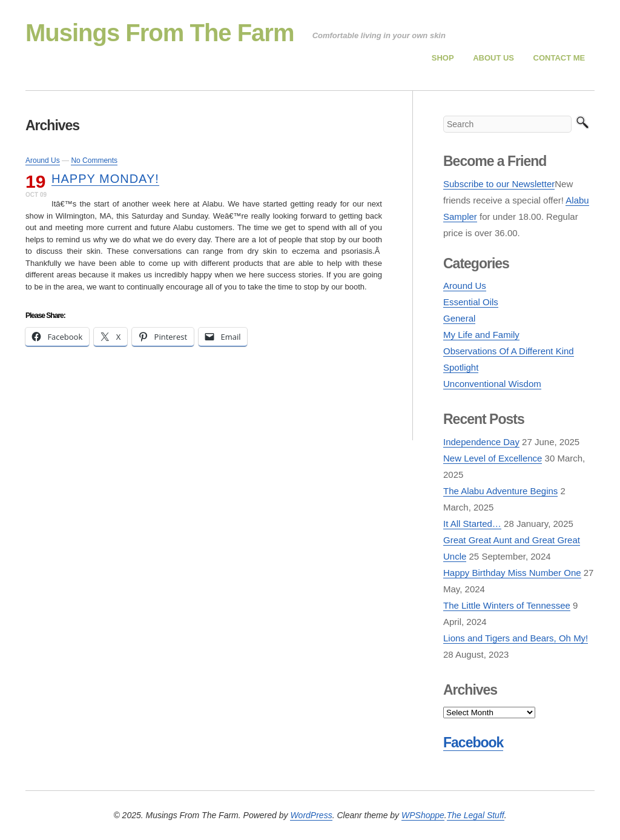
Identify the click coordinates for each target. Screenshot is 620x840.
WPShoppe (423, 815)
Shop (443, 58)
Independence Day (481, 442)
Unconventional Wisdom (492, 384)
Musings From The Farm (160, 33)
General (459, 318)
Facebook (473, 742)
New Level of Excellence (493, 458)
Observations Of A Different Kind (509, 351)
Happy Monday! (105, 179)
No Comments (94, 160)
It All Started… (472, 524)
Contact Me (559, 58)
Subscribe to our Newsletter (499, 184)
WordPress (311, 815)
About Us (493, 58)
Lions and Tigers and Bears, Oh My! (516, 638)
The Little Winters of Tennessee (507, 605)
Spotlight (461, 367)
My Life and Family (481, 335)
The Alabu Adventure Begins (500, 491)
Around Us (43, 160)
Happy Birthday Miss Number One (512, 573)
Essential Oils (471, 302)
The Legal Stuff (476, 815)
